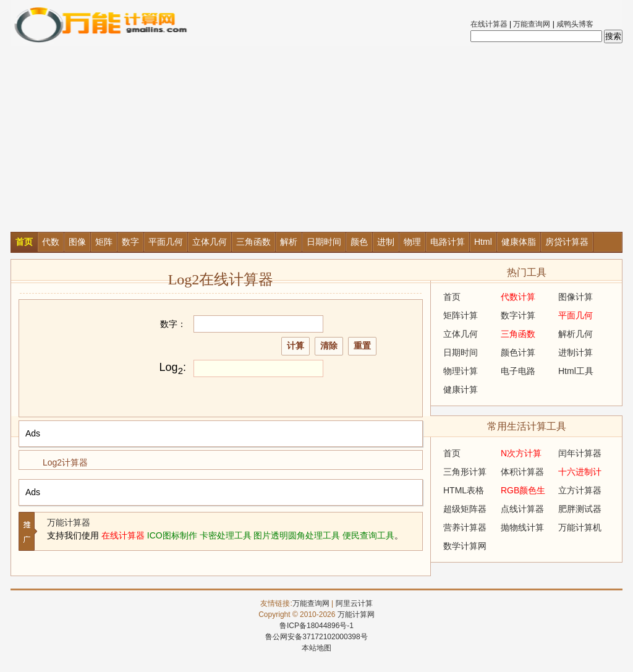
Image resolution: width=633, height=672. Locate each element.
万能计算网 (356, 615)
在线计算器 (489, 24)
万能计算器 (69, 522)
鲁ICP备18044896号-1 (316, 626)
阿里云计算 (354, 603)
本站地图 (316, 648)
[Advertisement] (316, 139)
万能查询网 (532, 24)
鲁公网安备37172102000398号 (316, 637)
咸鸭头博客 (575, 24)
